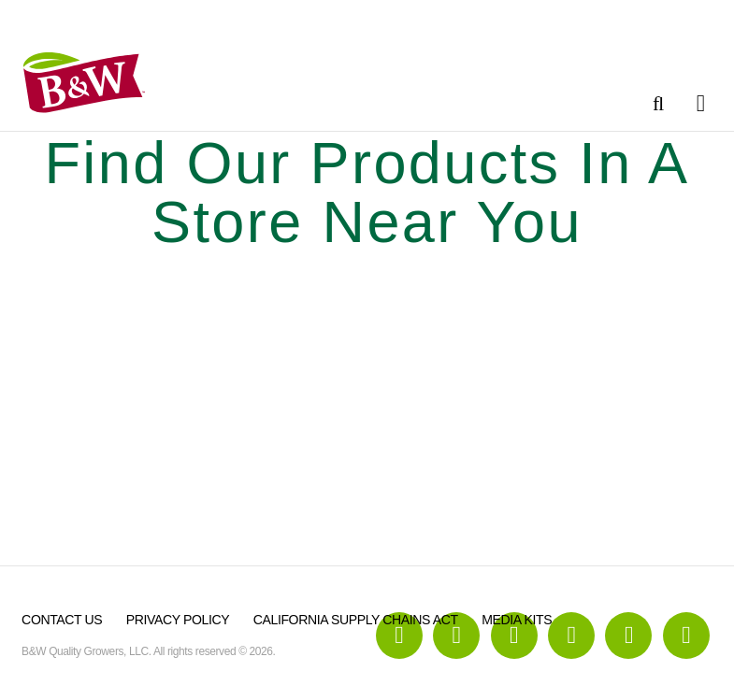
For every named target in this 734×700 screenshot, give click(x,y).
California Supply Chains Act (356, 620)
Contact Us (62, 620)
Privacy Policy (178, 620)
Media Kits (517, 620)
